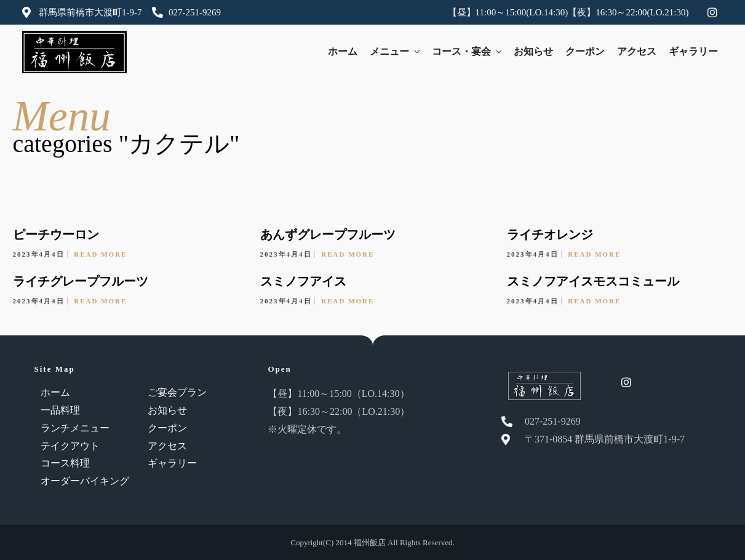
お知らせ (533, 51)
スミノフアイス (303, 281)
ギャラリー (693, 51)
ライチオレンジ (550, 234)
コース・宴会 (461, 51)
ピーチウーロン (56, 234)
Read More (100, 254)
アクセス (637, 51)
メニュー (389, 51)
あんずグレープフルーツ (328, 234)
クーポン (585, 51)
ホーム (343, 51)
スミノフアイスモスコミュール (593, 281)
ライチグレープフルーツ (81, 281)
